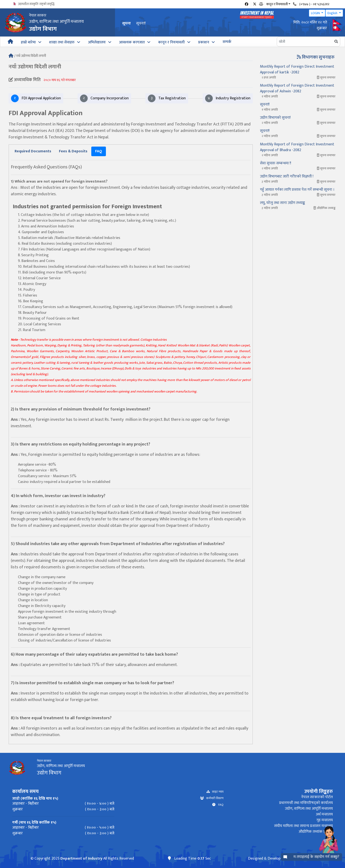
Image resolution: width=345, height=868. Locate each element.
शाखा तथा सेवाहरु (62, 42)
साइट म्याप (217, 792)
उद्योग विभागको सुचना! (275, 118)
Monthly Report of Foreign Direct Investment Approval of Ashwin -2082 (297, 88)
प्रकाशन (204, 42)
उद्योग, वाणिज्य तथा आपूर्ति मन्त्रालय (309, 809)
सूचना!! (141, 23)
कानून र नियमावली (171, 42)
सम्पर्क (227, 42)
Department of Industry (81, 859)
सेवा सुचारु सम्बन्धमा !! (276, 163)
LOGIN (316, 13)
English (333, 13)
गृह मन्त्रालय (325, 820)
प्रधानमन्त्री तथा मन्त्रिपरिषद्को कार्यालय (306, 803)
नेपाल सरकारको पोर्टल (317, 797)
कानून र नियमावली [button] (277, 4)
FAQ (219, 805)
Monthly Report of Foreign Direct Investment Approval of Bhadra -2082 (297, 147)
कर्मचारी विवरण (214, 798)
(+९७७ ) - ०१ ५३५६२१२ (314, 4)
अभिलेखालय (97, 42)
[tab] (33, 151)
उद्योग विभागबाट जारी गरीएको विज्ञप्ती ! (287, 176)
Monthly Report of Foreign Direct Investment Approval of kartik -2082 (297, 69)
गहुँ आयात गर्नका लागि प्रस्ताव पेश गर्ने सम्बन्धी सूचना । (297, 190)
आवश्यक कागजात (132, 42)
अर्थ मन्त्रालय (324, 814)
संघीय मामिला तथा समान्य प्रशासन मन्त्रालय (303, 826)
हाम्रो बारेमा (28, 42)
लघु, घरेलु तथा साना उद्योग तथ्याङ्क (282, 203)
